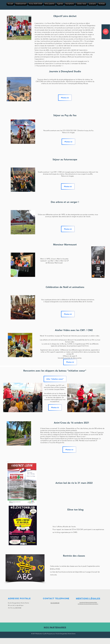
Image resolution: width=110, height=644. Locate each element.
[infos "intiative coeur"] (55, 379)
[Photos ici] (65, 98)
